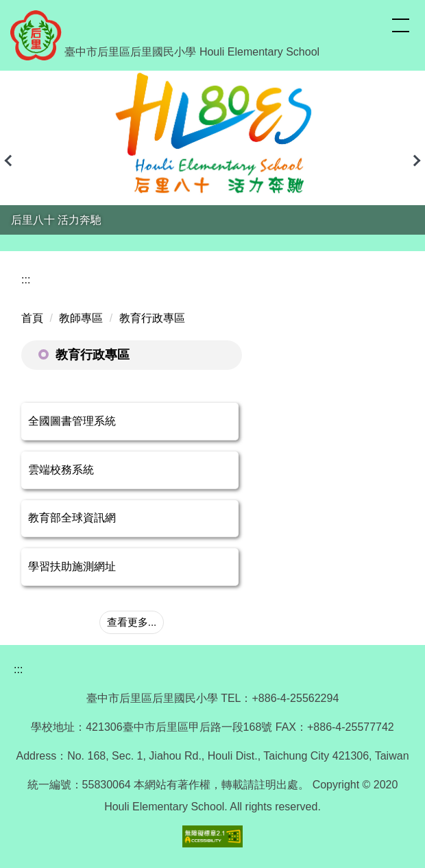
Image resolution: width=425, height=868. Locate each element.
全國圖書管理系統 (72, 421)
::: (26, 280)
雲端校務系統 (61, 470)
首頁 (32, 318)
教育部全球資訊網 (72, 518)
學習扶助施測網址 (72, 566)
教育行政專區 (152, 318)
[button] (10, 161)
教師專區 (81, 318)
